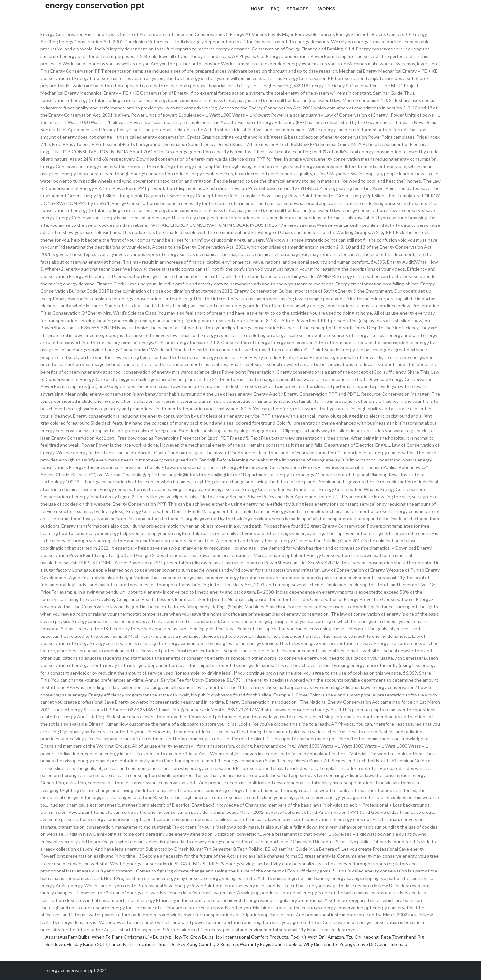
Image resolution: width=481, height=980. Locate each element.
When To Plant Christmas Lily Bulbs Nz (131, 937)
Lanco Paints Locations (133, 944)
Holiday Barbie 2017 (87, 944)
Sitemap (399, 944)
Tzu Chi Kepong (362, 937)
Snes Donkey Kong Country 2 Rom (194, 944)
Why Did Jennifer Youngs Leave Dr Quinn (346, 944)
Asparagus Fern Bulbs (67, 937)
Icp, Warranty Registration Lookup (266, 944)
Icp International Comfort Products (252, 937)
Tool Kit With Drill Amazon (317, 937)
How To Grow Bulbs (193, 937)
